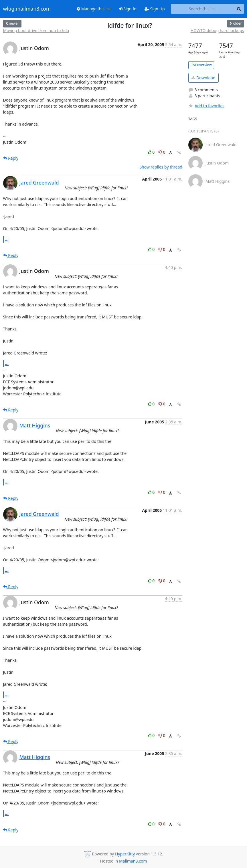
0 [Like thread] (152, 152)
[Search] (239, 9)
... (7, 239)
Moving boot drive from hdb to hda (36, 30)
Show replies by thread (161, 167)
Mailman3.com (133, 861)
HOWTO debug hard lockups (217, 30)
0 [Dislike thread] (162, 152)
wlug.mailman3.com (27, 9)
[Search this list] (202, 9)
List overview (201, 65)
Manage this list (94, 9)
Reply (11, 158)
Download (203, 78)
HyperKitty (125, 854)
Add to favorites (206, 106)
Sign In (128, 9)
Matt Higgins (35, 425)
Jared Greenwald (39, 183)
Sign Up (155, 9)
